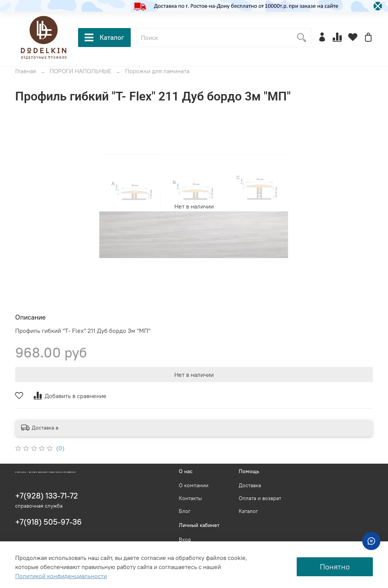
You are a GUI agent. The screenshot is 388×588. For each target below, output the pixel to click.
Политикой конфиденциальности (61, 576)
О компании (194, 485)
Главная (26, 71)
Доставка (250, 485)
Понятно (335, 567)
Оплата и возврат (260, 498)
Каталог (104, 38)
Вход (185, 539)
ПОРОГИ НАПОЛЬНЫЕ (81, 71)
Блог (185, 511)
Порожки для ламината (157, 71)
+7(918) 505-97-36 (48, 522)
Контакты (190, 498)
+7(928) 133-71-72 (47, 496)
